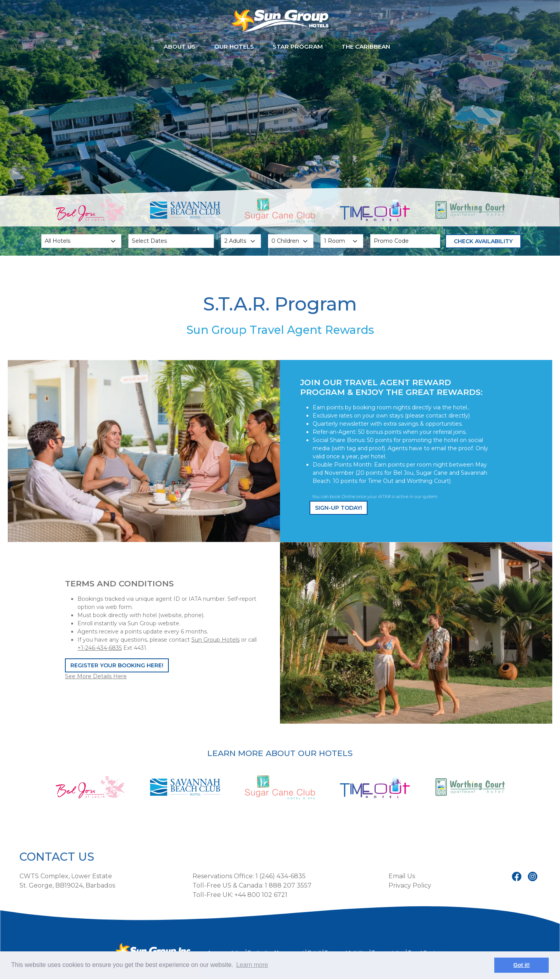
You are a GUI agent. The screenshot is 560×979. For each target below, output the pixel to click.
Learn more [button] (252, 965)
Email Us (402, 876)
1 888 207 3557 (288, 885)
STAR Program (298, 46)
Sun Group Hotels (215, 640)
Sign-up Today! (339, 508)
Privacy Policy (410, 885)
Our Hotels (234, 46)
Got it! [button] (521, 965)
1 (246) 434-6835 (281, 876)
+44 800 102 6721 (261, 895)
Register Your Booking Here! (117, 665)
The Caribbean (366, 46)
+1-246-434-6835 (100, 648)
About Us (180, 46)
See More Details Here (96, 676)
